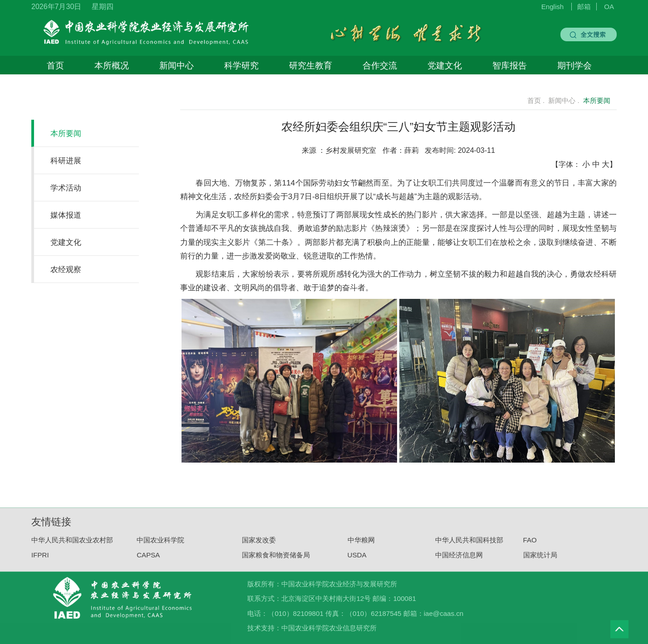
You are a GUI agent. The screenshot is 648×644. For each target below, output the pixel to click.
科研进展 (66, 161)
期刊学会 (574, 65)
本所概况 (112, 65)
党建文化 (445, 65)
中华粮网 (361, 544)
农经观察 (66, 269)
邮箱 (584, 7)
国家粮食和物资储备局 (276, 559)
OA (609, 7)
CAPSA (148, 559)
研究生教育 (311, 65)
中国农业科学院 (160, 544)
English (553, 7)
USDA (357, 559)
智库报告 (510, 65)
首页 (55, 65)
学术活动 (66, 188)
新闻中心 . (564, 100)
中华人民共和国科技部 (469, 544)
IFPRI (40, 559)
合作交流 (380, 65)
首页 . (531, 100)
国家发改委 (259, 544)
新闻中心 (177, 65)
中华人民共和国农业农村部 (72, 544)
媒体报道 (66, 215)
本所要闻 (66, 133)
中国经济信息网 (459, 559)
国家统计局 (540, 559)
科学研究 (241, 65)
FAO (530, 544)
